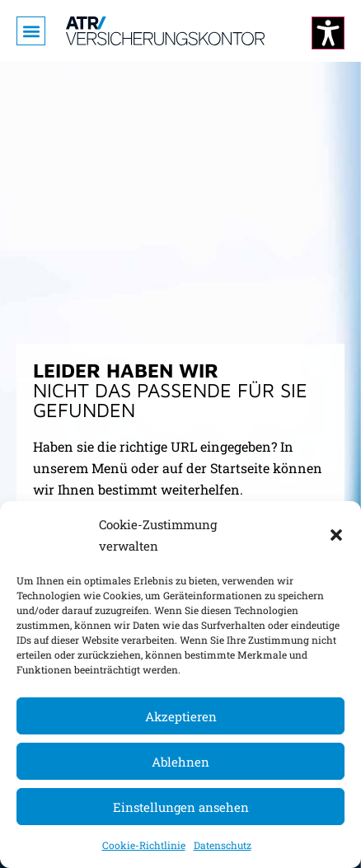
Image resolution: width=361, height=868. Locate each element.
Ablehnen (180, 762)
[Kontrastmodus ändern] (328, 33)
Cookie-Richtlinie (144, 845)
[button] (336, 535)
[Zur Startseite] (165, 31)
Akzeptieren (181, 716)
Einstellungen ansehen (181, 807)
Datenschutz (223, 845)
